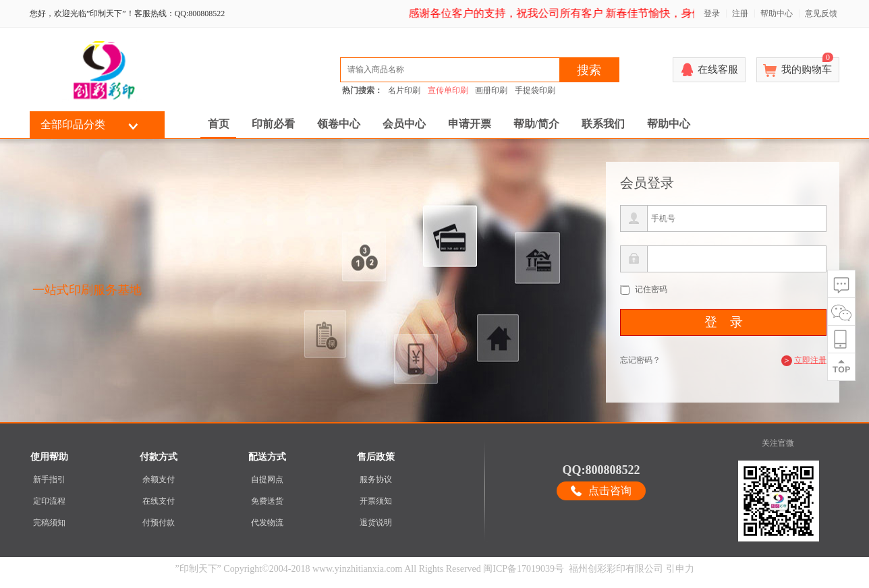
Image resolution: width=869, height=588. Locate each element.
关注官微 (778, 443)
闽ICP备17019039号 (524, 569)
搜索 (589, 70)
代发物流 (267, 523)
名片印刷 (404, 90)
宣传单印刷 (448, 90)
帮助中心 (777, 13)
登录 (712, 13)
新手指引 (49, 479)
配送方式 (267, 457)
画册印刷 (491, 90)
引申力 (680, 569)
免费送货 (267, 501)
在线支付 (159, 501)
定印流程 (49, 501)
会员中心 (404, 124)
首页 (219, 124)
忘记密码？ (640, 360)
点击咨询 (610, 491)
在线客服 (718, 69)
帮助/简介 (536, 124)
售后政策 (376, 457)
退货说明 (376, 523)
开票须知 (376, 501)
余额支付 (159, 479)
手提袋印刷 (535, 90)
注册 (740, 13)
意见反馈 (821, 13)
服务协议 (376, 479)
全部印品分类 (73, 124)
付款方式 (159, 457)
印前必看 (273, 124)
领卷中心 (339, 124)
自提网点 (267, 479)
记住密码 (651, 289)
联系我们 (603, 124)
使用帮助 (49, 457)
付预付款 (159, 523)
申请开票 (470, 124)
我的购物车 (807, 66)
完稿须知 (49, 523)
